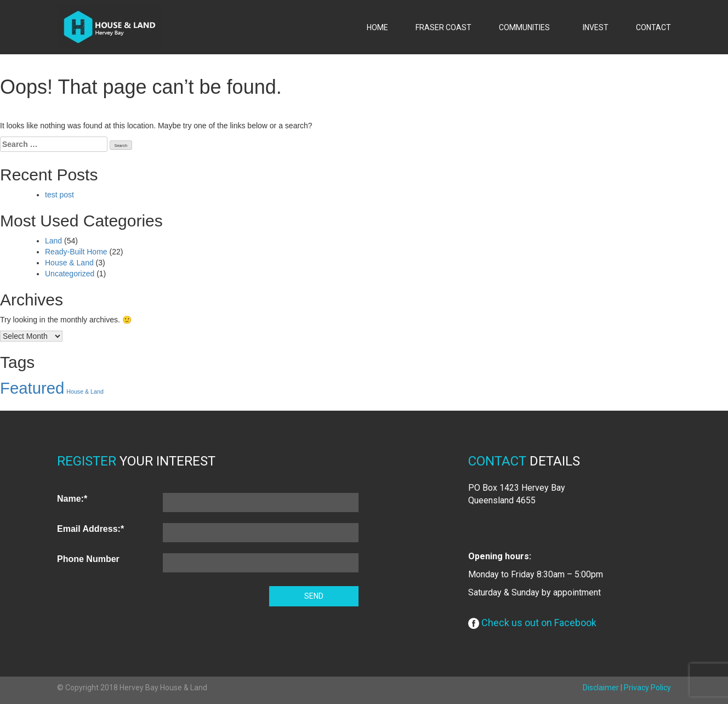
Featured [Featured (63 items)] (32, 388)
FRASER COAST (443, 27)
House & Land (69, 263)
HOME (377, 27)
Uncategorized (70, 274)
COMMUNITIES (527, 27)
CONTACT (653, 27)
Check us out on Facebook (532, 623)
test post (59, 195)
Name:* (72, 499)
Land (53, 241)
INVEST (596, 27)
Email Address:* (90, 529)
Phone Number (88, 559)
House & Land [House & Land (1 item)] (85, 391)
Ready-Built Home (76, 252)
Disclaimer (601, 688)
